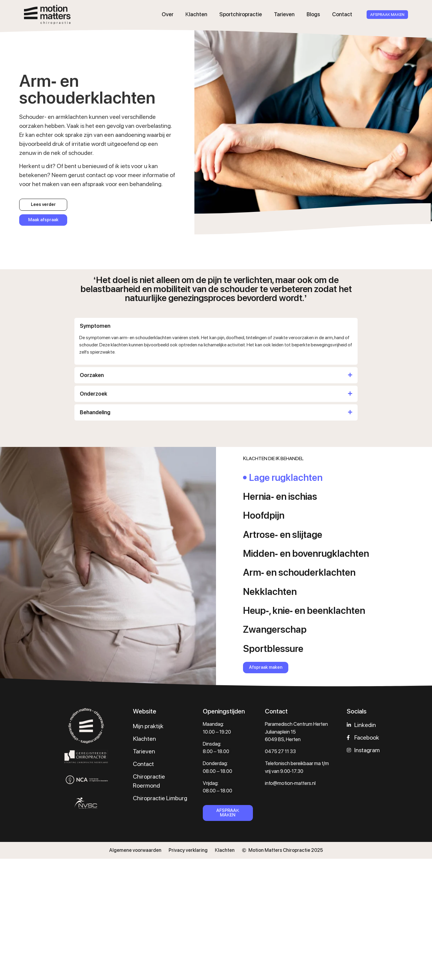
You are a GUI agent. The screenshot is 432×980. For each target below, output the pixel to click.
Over (168, 14)
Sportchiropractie (241, 14)
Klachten (196, 14)
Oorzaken (92, 375)
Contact (342, 14)
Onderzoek (93, 394)
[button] (216, 326)
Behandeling (95, 412)
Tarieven (284, 14)
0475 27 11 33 (280, 751)
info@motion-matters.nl (290, 783)
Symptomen (95, 326)
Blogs (313, 14)
